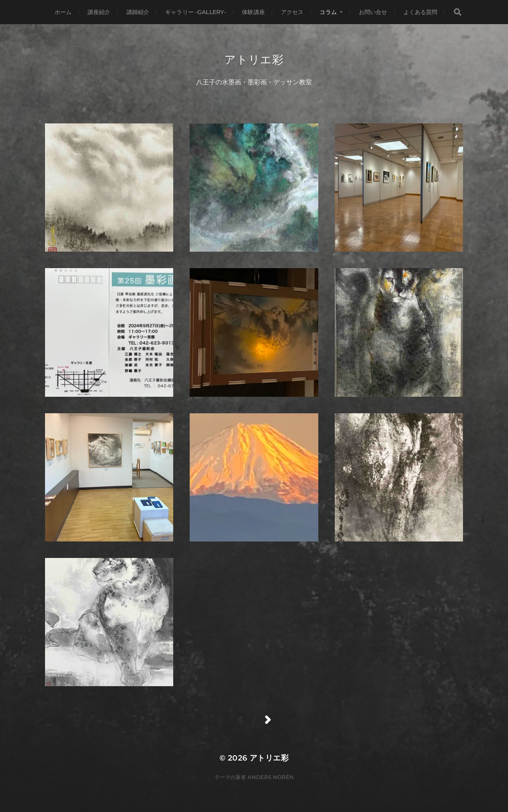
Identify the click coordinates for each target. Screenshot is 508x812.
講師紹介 (138, 12)
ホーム (63, 12)
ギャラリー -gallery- (196, 12)
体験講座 (253, 12)
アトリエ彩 (254, 59)
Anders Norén (271, 777)
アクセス (292, 12)
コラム (328, 12)
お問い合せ (373, 12)
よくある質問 (421, 12)
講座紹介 (99, 12)
